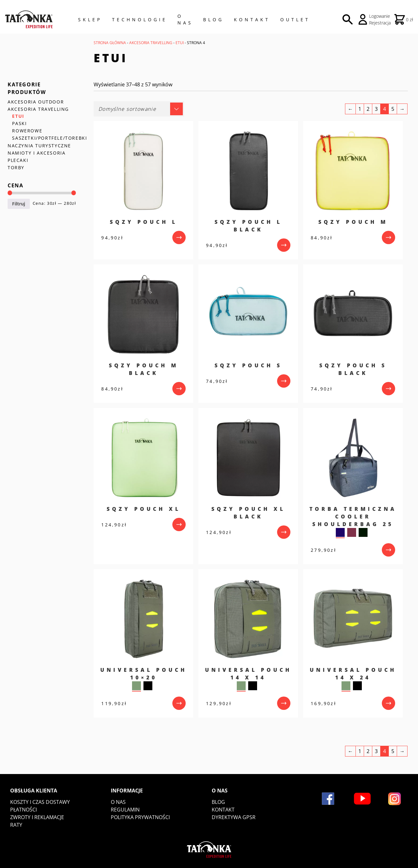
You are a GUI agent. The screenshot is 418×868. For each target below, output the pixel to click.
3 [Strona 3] (376, 109)
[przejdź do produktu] (179, 237)
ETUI (180, 43)
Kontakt (252, 20)
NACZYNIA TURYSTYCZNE (39, 146)
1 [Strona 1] (360, 109)
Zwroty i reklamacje (37, 817)
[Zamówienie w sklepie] (139, 109)
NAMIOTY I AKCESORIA (36, 153)
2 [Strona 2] (368, 109)
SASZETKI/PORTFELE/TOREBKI (50, 138)
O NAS (185, 19)
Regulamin (125, 810)
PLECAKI (18, 160)
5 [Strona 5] (393, 109)
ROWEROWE (27, 131)
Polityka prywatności (140, 817)
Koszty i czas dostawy (40, 802)
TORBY (16, 167)
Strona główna (110, 43)
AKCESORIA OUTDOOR (36, 102)
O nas (118, 802)
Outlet (295, 20)
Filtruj (19, 204)
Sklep (90, 20)
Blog (213, 20)
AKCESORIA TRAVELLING (151, 43)
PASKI (19, 123)
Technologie (140, 20)
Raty (16, 825)
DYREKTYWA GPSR (234, 817)
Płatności (23, 810)
